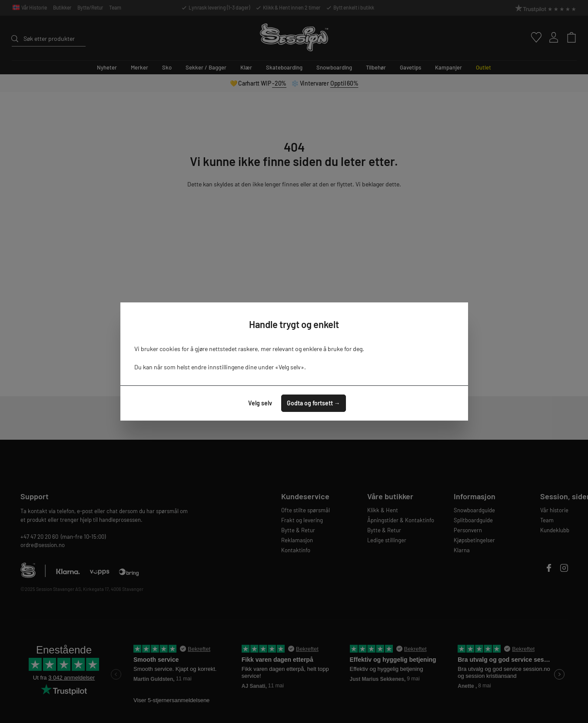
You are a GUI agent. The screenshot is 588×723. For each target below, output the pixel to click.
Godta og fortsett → (314, 403)
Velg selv (260, 403)
